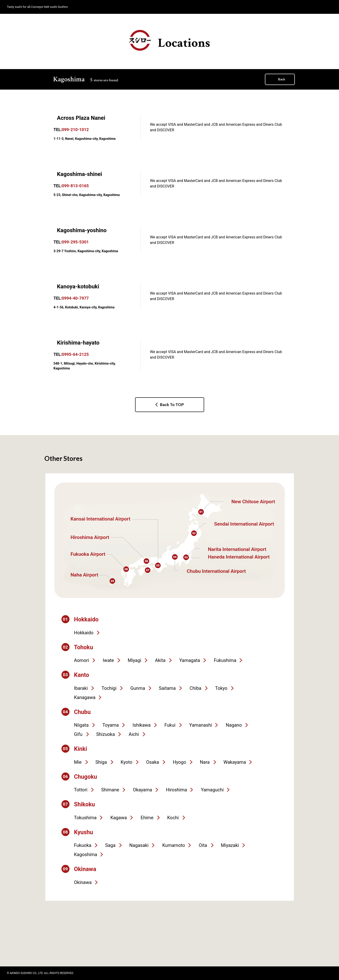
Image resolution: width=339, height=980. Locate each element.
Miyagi (135, 660)
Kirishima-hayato (78, 343)
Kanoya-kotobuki (78, 287)
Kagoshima (86, 854)
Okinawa (83, 882)
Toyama (111, 725)
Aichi (134, 734)
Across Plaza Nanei (81, 118)
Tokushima (85, 818)
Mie (78, 762)
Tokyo (221, 688)
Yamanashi (201, 725)
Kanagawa (85, 697)
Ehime (147, 818)
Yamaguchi (212, 790)
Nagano (234, 725)
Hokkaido (84, 633)
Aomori (82, 660)
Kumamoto (174, 845)
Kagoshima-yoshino (82, 230)
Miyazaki (230, 845)
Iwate (108, 660)
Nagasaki (139, 845)
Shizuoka (106, 734)
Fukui (170, 725)
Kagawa (119, 818)
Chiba (196, 688)
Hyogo (180, 762)
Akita (160, 660)
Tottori (81, 790)
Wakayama (235, 762)
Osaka (153, 762)
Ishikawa (142, 725)
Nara (205, 762)
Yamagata (190, 660)
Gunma (138, 688)
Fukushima (225, 660)
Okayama (143, 790)
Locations (169, 41)
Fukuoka (83, 845)
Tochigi (109, 688)
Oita (203, 845)
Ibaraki (81, 688)
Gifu (78, 734)
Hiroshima (177, 790)
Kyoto (126, 762)
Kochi (173, 818)
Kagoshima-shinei (80, 174)
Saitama (167, 688)
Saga (110, 845)
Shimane (110, 790)
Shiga (101, 762)
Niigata (81, 725)
